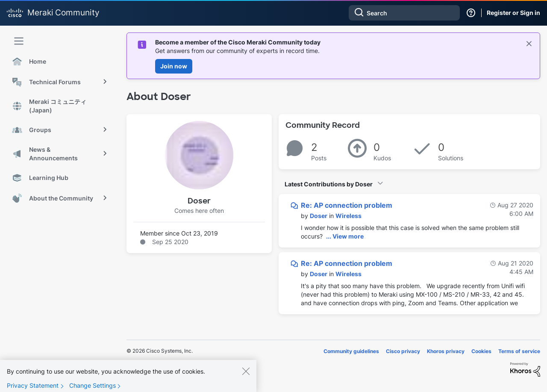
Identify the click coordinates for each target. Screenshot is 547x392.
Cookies (481, 351)
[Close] (246, 378)
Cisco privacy (403, 351)
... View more (345, 236)
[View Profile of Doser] (319, 216)
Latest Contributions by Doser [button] (329, 184)
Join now (174, 66)
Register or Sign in (513, 13)
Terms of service (519, 351)
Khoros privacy (446, 351)
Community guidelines (351, 351)
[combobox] (404, 13)
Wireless (348, 216)
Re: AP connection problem (347, 205)
